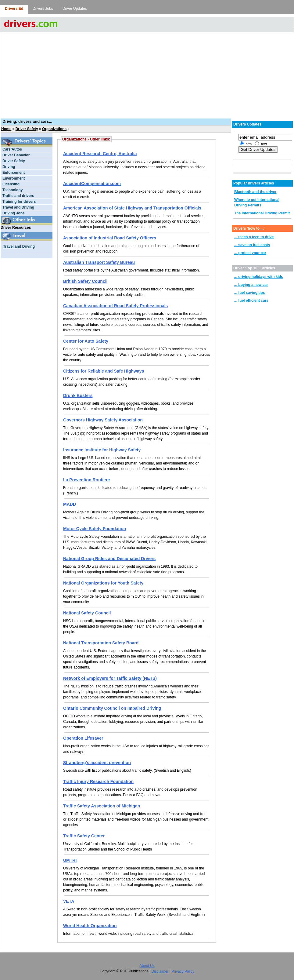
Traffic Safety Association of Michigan (102, 806)
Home (6, 129)
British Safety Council (85, 281)
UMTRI (70, 860)
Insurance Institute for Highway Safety (102, 450)
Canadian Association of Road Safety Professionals (115, 306)
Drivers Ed (14, 9)
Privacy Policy (183, 971)
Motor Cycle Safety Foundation (95, 529)
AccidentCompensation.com (92, 184)
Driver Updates (75, 9)
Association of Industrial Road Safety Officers (110, 238)
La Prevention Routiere (86, 480)
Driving (9, 167)
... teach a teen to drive (254, 237)
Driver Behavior (16, 155)
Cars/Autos (12, 149)
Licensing (11, 184)
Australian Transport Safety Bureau (99, 262)
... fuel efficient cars (251, 301)
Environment (14, 178)
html (249, 144)
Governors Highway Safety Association (103, 420)
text (264, 144)
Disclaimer (160, 971)
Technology (13, 190)
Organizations (54, 129)
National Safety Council (87, 613)
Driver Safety (27, 129)
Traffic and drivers (18, 196)
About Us (147, 966)
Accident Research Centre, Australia (100, 154)
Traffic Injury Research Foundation (98, 781)
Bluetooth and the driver (255, 192)
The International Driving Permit (262, 213)
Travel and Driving (18, 207)
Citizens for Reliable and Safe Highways (104, 371)
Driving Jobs (14, 213)
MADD (70, 504)
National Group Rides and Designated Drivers (109, 559)
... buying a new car (251, 285)
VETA (69, 901)
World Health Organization (90, 926)
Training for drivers (19, 202)
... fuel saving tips (250, 293)
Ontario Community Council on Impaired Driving (112, 708)
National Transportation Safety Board (101, 643)
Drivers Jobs (43, 9)
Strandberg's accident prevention (97, 763)
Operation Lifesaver (83, 738)
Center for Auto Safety (86, 341)
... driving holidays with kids (259, 277)
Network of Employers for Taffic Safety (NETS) (110, 678)
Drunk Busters (78, 395)
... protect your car (250, 253)
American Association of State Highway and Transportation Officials (132, 208)
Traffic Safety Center (84, 836)
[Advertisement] (147, 72)
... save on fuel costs (252, 245)
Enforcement (14, 173)
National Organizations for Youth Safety (103, 583)
